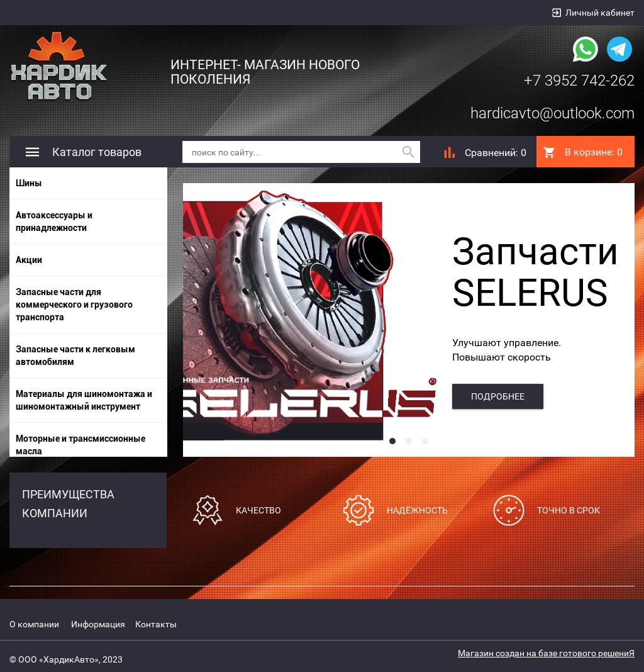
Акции (29, 260)
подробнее (498, 396)
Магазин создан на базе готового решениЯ (546, 653)
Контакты (156, 624)
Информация (98, 624)
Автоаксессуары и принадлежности (54, 221)
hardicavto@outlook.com (552, 113)
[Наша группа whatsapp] (586, 48)
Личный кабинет (600, 13)
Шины (29, 183)
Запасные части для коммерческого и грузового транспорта (74, 305)
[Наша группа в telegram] (619, 48)
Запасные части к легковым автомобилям (75, 356)
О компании (34, 624)
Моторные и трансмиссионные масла (80, 445)
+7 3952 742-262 (579, 81)
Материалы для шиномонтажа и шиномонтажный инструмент (84, 400)
